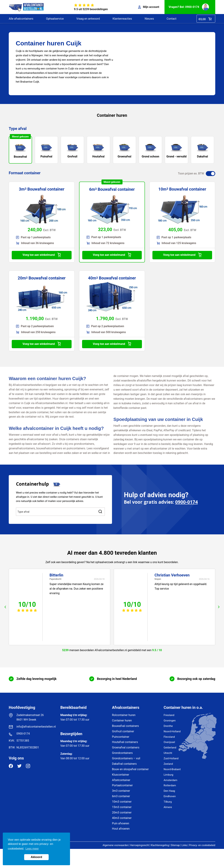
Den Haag (169, 791)
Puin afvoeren (121, 823)
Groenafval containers (126, 747)
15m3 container (122, 807)
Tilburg (168, 802)
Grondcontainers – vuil (126, 758)
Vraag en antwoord (88, 19)
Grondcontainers (122, 753)
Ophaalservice (55, 19)
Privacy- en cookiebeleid (202, 845)
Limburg (168, 775)
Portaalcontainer (122, 785)
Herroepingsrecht (139, 845)
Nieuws (149, 19)
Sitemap (175, 845)
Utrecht (168, 753)
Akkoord (36, 857)
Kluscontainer (121, 775)
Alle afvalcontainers (21, 19)
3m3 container (121, 791)
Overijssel (169, 742)
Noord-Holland (172, 731)
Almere (168, 807)
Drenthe (168, 726)
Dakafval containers (124, 764)
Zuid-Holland (171, 758)
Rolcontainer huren (124, 715)
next (219, 607)
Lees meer (32, 849)
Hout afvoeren (121, 829)
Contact (171, 19)
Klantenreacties (122, 19)
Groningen (170, 721)
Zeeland (168, 764)
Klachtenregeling (160, 845)
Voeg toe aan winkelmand (42, 255)
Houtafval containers (125, 742)
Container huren (122, 720)
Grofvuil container (123, 731)
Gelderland (170, 748)
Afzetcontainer (121, 780)
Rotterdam (170, 785)
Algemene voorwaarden (115, 845)
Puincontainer (121, 737)
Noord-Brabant (172, 769)
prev (5, 607)
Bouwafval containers (125, 726)
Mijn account (149, 7)
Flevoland (169, 737)
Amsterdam (170, 780)
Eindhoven (170, 796)
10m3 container (122, 802)
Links (184, 845)
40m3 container (122, 818)
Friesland (169, 715)
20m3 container (122, 813)
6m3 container (121, 796)
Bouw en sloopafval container (130, 769)
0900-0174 (186, 502)
